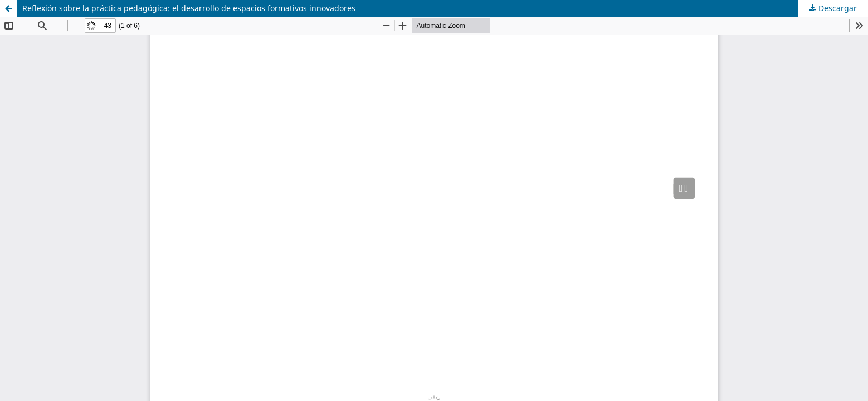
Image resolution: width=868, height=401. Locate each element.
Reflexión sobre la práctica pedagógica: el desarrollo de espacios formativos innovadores (189, 8)
